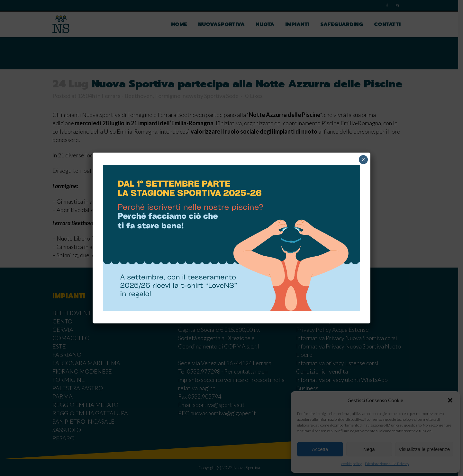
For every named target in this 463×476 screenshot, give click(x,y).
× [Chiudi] (363, 160)
